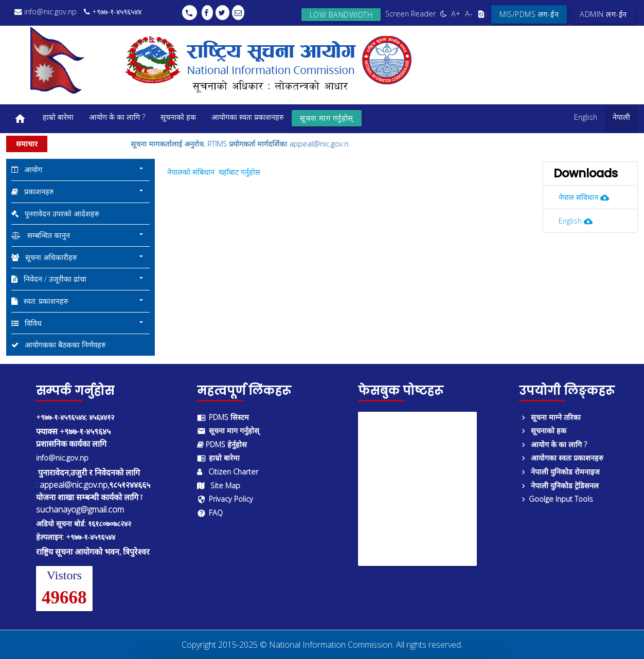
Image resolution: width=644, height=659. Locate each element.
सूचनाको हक (178, 117)
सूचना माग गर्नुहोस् (327, 118)
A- (469, 14)
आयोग (78, 169)
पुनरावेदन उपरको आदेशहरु (55, 214)
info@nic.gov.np (46, 12)
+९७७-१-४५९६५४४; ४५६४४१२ (75, 417)
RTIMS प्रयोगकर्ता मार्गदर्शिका (256, 144)
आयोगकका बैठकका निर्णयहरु (59, 345)
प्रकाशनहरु (78, 191)
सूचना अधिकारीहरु (78, 257)
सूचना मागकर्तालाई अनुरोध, (177, 144)
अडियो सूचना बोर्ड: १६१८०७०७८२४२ (84, 524)
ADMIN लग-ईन (603, 14)
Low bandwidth (341, 15)
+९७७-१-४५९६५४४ (113, 12)
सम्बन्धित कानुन (78, 235)
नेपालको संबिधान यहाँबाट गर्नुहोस (214, 172)
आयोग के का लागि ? (117, 117)
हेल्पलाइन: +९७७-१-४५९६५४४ (76, 537)
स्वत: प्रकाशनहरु (78, 301)
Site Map (219, 486)
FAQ (210, 513)
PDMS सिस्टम (223, 417)
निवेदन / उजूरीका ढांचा (78, 279)
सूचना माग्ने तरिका (550, 417)
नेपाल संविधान (588, 197)
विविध (78, 323)
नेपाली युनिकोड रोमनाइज (559, 472)
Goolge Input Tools (556, 499)
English (586, 117)
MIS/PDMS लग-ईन (529, 14)
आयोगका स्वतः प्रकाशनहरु (248, 117)
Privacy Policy (225, 499)
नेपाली (621, 117)
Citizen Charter (228, 472)
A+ (456, 14)
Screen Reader (410, 14)
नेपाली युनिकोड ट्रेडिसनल (559, 486)
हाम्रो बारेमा (58, 117)
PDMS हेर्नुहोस (222, 444)
